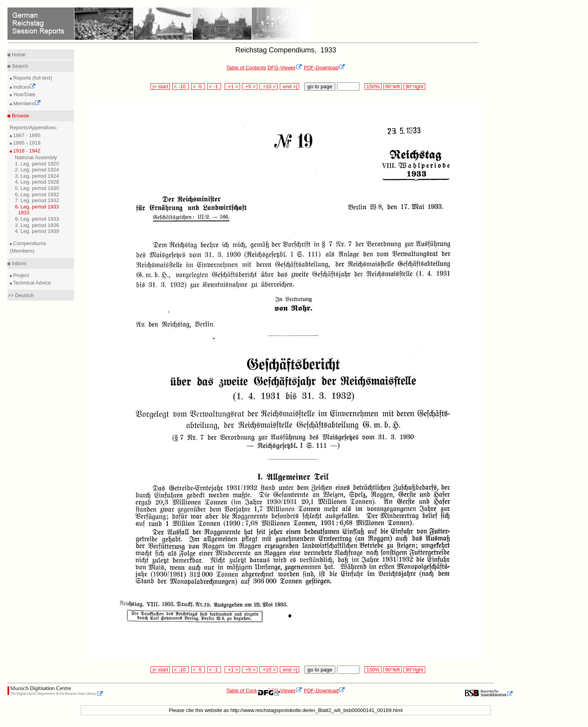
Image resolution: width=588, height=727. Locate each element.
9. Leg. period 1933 (37, 219)
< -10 (181, 86)
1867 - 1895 (26, 135)
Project (20, 275)
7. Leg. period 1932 (37, 200)
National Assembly (36, 157)
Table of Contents (246, 68)
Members (27, 103)
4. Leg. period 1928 (37, 182)
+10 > (268, 86)
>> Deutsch (21, 295)
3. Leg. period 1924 (37, 176)
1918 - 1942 (26, 151)
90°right (414, 86)
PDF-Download (325, 68)
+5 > (250, 86)
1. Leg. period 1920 (37, 164)
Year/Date (24, 94)
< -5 (198, 86)
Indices (24, 87)
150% (373, 86)
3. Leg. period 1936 (37, 225)
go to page (320, 86)
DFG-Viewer (285, 68)
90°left (393, 86)
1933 (24, 213)
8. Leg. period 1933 (37, 207)
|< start (160, 86)
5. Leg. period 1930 (37, 188)
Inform (18, 263)
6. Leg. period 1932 (37, 194)
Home (18, 55)
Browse (20, 116)
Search (19, 66)
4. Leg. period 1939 (37, 231)
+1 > (232, 86)
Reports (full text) (32, 78)
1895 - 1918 (26, 143)
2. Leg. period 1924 (37, 170)
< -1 (214, 86)
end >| (289, 86)
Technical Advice (32, 283)
